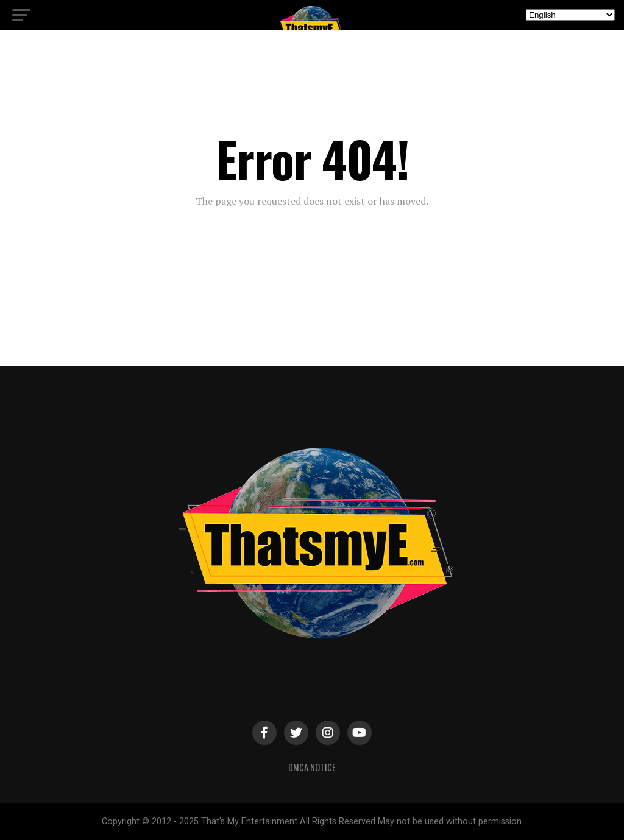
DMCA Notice (312, 767)
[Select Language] (570, 15)
